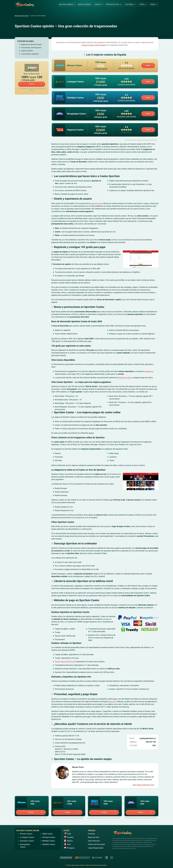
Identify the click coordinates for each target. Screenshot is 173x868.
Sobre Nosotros (94, 841)
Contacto (91, 834)
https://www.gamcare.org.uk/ (106, 857)
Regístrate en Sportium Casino (31, 44)
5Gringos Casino (49, 837)
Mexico (70, 841)
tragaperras (149, 371)
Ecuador (70, 837)
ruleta (129, 377)
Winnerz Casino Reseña (126, 68)
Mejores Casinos (66, 4)
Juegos (97, 4)
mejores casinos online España (94, 45)
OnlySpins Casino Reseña (126, 100)
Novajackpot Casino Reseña (126, 116)
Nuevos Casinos (84, 4)
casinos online (97, 203)
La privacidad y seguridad (30, 54)
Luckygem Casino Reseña (126, 84)
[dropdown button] (74, 5)
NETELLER (71, 661)
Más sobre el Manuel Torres (143, 785)
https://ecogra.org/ (97, 857)
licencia (112, 701)
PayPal (58, 661)
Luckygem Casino (58, 802)
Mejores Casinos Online (22, 16)
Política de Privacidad (96, 844)
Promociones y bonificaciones (31, 48)
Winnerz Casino (21, 802)
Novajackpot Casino (131, 802)
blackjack (122, 377)
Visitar (32, 84)
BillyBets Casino (49, 841)
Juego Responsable (96, 848)
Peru (69, 844)
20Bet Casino (32, 68)
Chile (69, 834)
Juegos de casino (27, 51)
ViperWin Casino (49, 844)
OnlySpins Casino (95, 802)
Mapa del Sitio (94, 837)
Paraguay (71, 848)
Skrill (63, 661)
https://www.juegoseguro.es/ (82, 857)
